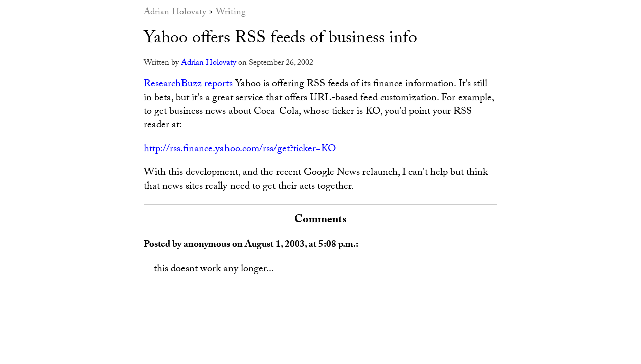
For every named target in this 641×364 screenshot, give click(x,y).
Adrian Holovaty (175, 13)
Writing (231, 13)
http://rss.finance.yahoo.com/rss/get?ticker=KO (240, 150)
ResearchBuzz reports (188, 85)
